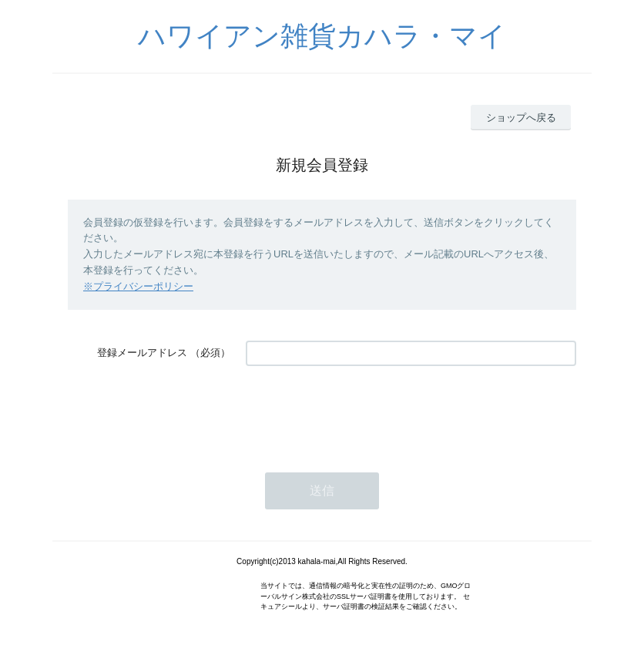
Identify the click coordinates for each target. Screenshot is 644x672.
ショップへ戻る (521, 118)
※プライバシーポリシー (138, 286)
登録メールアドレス (142, 353)
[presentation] (363, 412)
